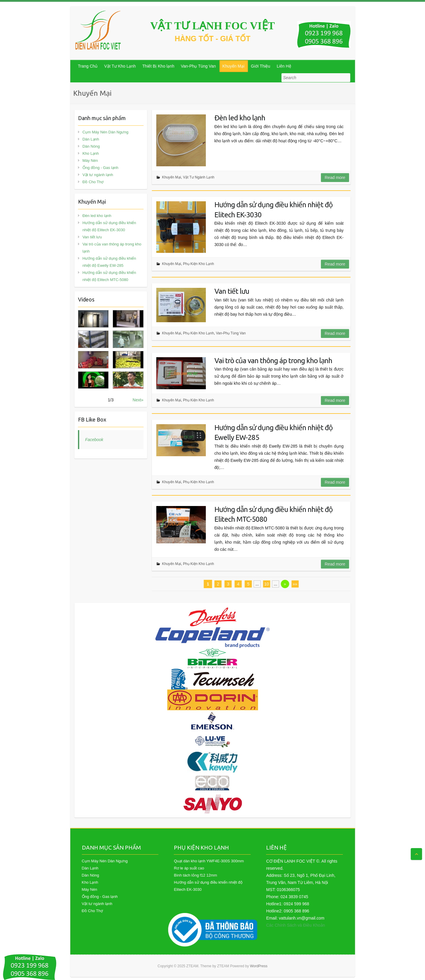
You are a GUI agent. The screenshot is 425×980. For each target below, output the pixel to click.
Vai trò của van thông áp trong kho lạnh (273, 361)
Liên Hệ (284, 66)
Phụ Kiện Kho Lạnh (198, 264)
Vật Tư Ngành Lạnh (199, 177)
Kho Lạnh (91, 153)
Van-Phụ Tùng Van (198, 66)
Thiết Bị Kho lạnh (158, 66)
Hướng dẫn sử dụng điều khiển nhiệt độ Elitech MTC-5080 (274, 514)
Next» (138, 400)
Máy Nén (90, 161)
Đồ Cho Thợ (93, 182)
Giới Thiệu (261, 66)
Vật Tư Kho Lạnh (120, 66)
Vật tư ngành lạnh (98, 175)
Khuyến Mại (233, 66)
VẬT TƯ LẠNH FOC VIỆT (213, 26)
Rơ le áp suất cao (189, 868)
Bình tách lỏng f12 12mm (195, 875)
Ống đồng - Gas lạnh (100, 168)
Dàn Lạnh (91, 139)
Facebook (94, 440)
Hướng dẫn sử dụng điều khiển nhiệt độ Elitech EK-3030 (274, 210)
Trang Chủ (88, 66)
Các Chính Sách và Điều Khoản (295, 925)
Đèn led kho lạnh (240, 118)
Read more (335, 178)
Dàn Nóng (91, 146)
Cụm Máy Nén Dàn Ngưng (105, 132)
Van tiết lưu (232, 291)
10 (267, 584)
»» (295, 584)
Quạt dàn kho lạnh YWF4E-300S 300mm (209, 861)
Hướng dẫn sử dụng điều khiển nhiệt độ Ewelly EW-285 (274, 433)
